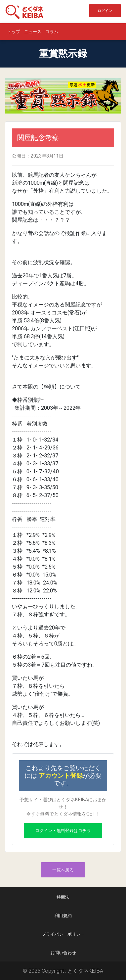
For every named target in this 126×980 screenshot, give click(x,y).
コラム (52, 32)
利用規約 (63, 916)
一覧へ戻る (63, 870)
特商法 (63, 897)
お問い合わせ (63, 953)
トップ (14, 32)
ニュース (33, 32)
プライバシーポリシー (63, 934)
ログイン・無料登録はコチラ (63, 831)
